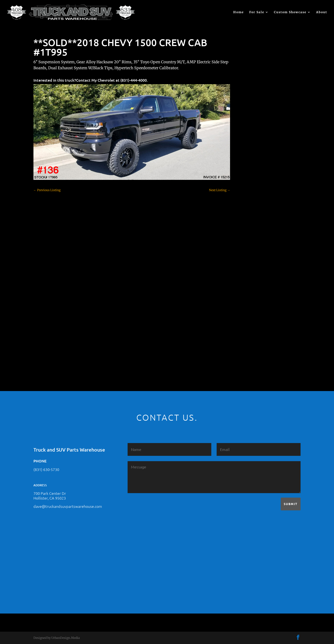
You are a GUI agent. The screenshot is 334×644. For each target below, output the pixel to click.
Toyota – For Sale (255, 335)
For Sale (257, 12)
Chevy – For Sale (254, 186)
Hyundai (249, 276)
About (322, 12)
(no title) (248, 158)
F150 (246, 246)
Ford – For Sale (253, 268)
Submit (291, 504)
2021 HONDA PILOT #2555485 (263, 137)
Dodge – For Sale (254, 238)
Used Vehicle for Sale (257, 350)
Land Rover (250, 298)
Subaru (248, 321)
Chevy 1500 (251, 194)
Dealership (250, 231)
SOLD (246, 313)
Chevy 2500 (251, 201)
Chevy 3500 (251, 209)
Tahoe (247, 328)
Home (239, 12)
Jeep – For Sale (253, 291)
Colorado (249, 216)
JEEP (246, 283)
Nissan (247, 306)
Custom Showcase (290, 12)
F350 (246, 261)
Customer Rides (254, 224)
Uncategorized (253, 343)
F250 (246, 253)
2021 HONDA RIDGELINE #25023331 (268, 116)
